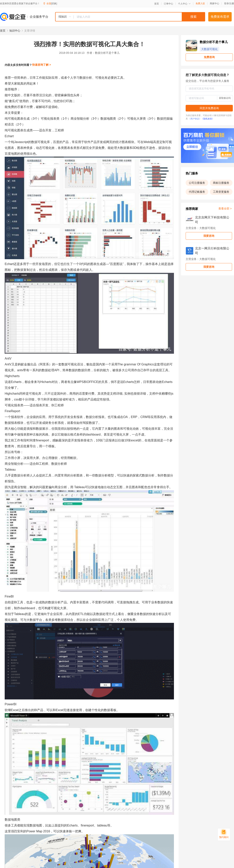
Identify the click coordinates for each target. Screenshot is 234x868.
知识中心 (15, 31)
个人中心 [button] (184, 4)
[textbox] (139, 17)
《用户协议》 (195, 119)
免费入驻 (200, 4)
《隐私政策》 (208, 119)
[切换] (54, 4)
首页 (157, 4)
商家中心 (214, 4)
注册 (232, 4)
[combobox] (130, 17)
